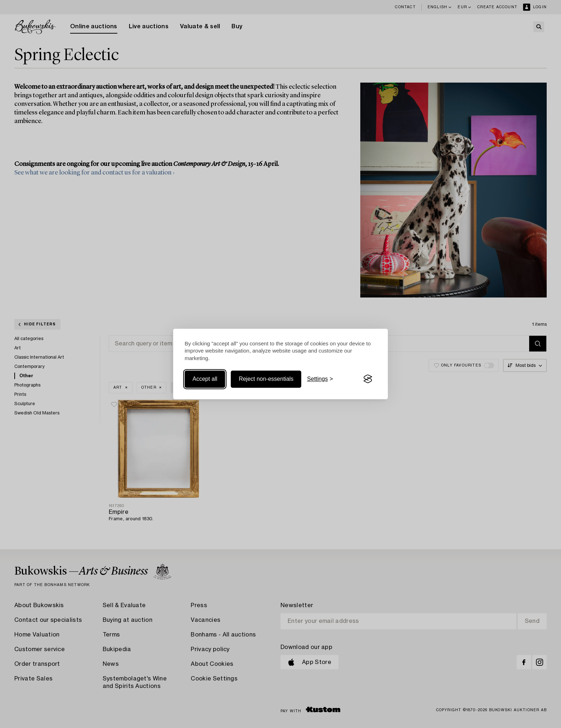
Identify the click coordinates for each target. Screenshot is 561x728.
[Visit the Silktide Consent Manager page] (368, 379)
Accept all (205, 379)
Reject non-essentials (266, 379)
